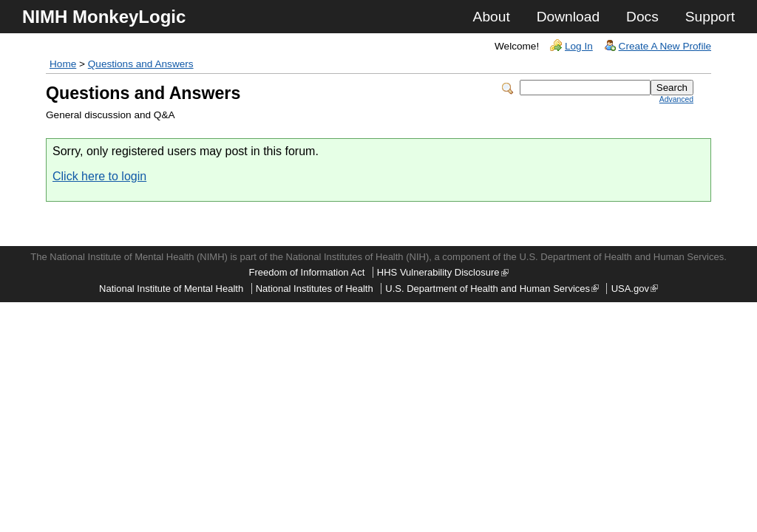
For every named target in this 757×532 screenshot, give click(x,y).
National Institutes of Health (315, 289)
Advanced (676, 99)
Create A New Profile (665, 46)
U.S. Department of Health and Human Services (492, 289)
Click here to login (99, 176)
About (492, 17)
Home (63, 64)
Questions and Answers (141, 64)
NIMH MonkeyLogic (104, 17)
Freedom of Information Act (306, 272)
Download (568, 17)
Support (710, 17)
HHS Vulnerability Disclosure (443, 272)
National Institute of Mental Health (171, 289)
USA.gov (635, 289)
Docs (642, 17)
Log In (579, 46)
